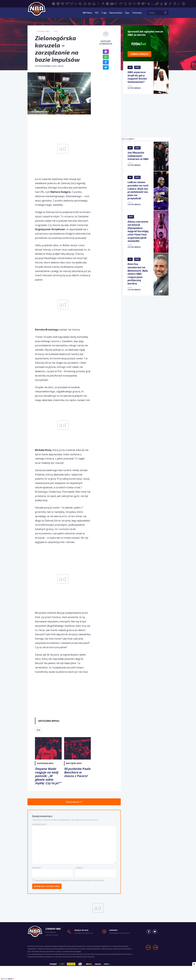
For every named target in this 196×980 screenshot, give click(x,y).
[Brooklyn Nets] (63, 3)
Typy (126, 13)
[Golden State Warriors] (94, 3)
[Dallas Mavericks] (81, 3)
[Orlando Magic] (148, 3)
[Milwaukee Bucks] (125, 3)
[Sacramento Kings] (166, 3)
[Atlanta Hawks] (54, 3)
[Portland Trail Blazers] (161, 3)
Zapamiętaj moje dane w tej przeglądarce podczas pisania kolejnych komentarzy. (69, 880)
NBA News (84, 13)
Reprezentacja (113, 13)
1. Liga (101, 13)
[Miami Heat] (121, 3)
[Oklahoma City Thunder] (143, 3)
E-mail (80, 868)
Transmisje (136, 13)
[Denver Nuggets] (85, 3)
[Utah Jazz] (179, 3)
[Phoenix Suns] (157, 3)
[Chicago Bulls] (72, 3)
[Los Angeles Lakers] (112, 3)
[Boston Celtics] (58, 3)
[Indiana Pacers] (103, 3)
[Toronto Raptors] (175, 3)
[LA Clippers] (107, 3)
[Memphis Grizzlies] (116, 3)
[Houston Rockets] (98, 3)
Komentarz (40, 824)
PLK (93, 13)
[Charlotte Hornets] (67, 3)
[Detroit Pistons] (89, 3)
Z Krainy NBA (43, 31)
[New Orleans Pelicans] (134, 3)
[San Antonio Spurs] (170, 3)
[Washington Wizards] (184, 3)
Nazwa (37, 868)
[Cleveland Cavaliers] (76, 3)
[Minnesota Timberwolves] (130, 3)
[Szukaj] (166, 13)
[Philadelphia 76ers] (152, 3)
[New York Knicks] (139, 3)
